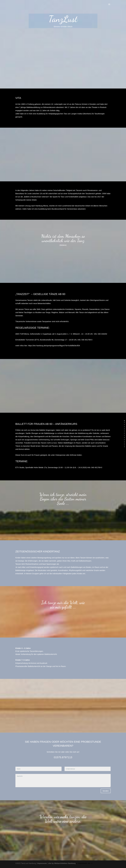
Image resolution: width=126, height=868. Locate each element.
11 (125, 441)
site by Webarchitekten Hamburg (62, 863)
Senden (106, 791)
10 (125, 439)
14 (125, 447)
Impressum (42, 863)
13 (125, 445)
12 (125, 443)
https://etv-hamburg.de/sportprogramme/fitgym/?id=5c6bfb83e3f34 (54, 346)
